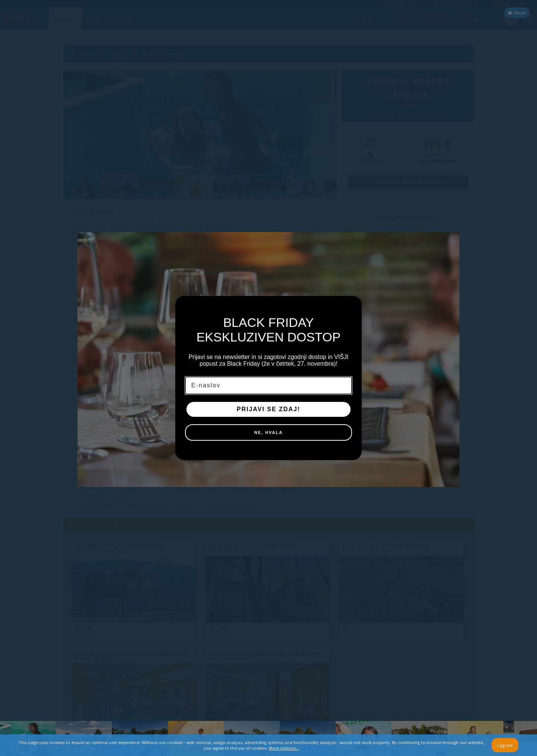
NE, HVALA (268, 432)
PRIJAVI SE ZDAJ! (268, 409)
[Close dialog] (352, 305)
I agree (505, 745)
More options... (284, 748)
